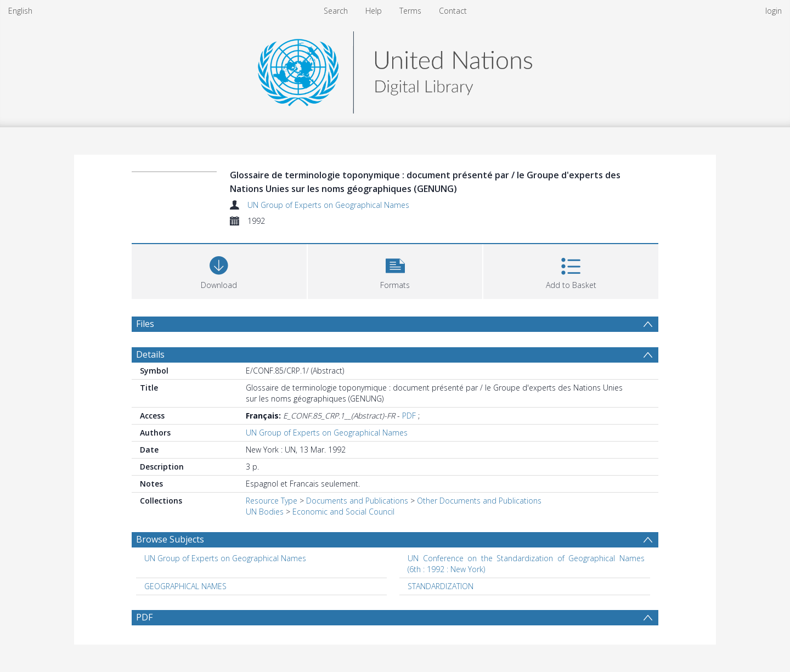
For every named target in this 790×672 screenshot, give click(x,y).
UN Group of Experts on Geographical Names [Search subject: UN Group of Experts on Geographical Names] (225, 558)
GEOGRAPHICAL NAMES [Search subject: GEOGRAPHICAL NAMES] (185, 586)
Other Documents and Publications (479, 501)
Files (145, 324)
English (20, 11)
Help (374, 11)
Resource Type (272, 501)
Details (150, 354)
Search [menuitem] (336, 11)
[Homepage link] (395, 69)
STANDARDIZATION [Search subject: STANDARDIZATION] (441, 586)
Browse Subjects (170, 539)
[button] (395, 270)
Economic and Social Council (343, 512)
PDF (409, 416)
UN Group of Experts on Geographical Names (328, 205)
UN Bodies (265, 512)
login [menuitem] (774, 11)
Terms (410, 11)
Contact (453, 11)
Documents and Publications (357, 501)
